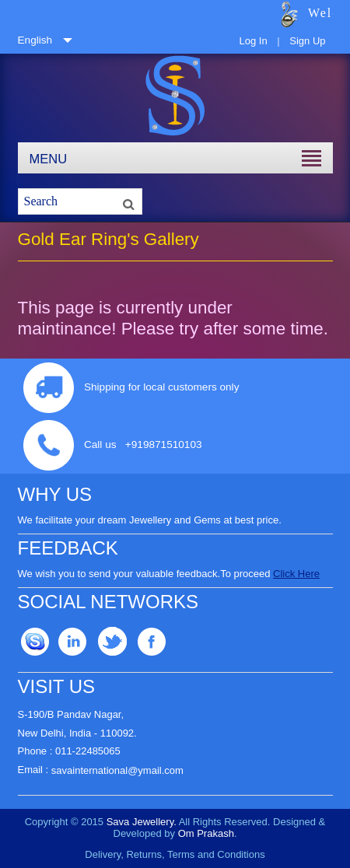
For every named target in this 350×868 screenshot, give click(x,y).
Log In (253, 41)
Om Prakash (206, 833)
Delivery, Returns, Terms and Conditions (175, 854)
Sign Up (307, 41)
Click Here (296, 574)
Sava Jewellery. (142, 822)
